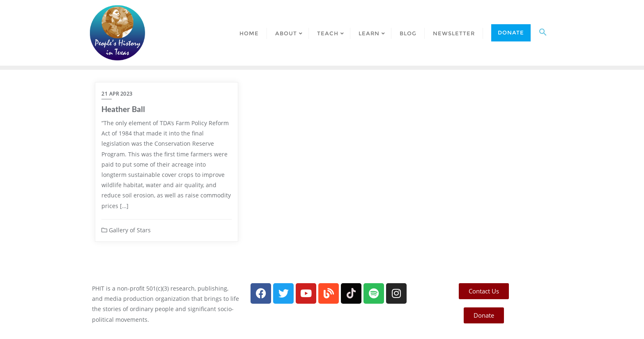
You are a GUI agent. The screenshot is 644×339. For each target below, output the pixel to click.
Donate (511, 32)
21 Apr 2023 (117, 94)
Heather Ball (123, 109)
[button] (543, 33)
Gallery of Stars (126, 230)
